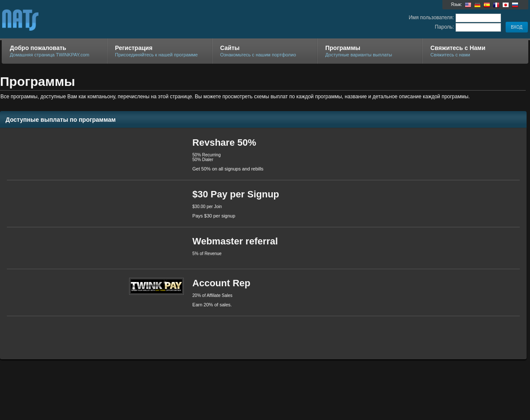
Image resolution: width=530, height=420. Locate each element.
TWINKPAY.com (104, 20)
